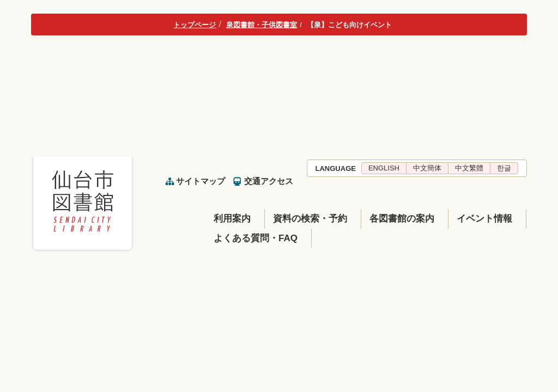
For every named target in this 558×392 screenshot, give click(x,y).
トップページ (195, 25)
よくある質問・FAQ (256, 238)
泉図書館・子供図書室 (262, 25)
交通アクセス (269, 181)
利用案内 (232, 219)
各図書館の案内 (402, 219)
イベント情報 (484, 219)
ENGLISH (384, 168)
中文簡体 (427, 168)
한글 (504, 168)
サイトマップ (201, 181)
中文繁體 (469, 168)
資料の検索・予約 (310, 219)
